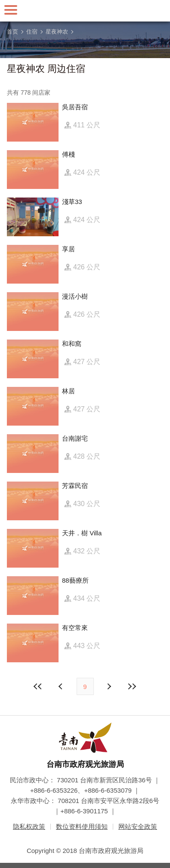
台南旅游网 (85, 11)
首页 (12, 32)
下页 (62, 686)
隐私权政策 (29, 826)
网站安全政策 (138, 826)
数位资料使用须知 (82, 826)
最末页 (132, 686)
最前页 (38, 686)
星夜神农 (57, 32)
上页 (109, 686)
